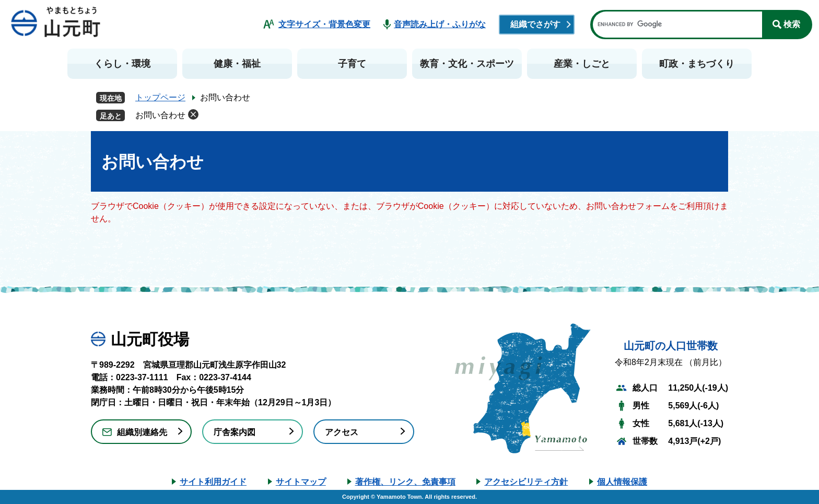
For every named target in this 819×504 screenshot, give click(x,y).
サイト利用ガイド (213, 482)
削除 (193, 114)
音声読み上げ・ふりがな (440, 24)
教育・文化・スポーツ (467, 64)
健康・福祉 (237, 64)
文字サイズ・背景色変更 (324, 24)
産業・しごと (582, 64)
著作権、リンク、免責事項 (405, 482)
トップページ (160, 97)
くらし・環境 (122, 64)
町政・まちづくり (697, 64)
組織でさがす (535, 24)
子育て (352, 64)
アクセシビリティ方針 (526, 482)
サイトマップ (301, 482)
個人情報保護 (622, 482)
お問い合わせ (160, 115)
